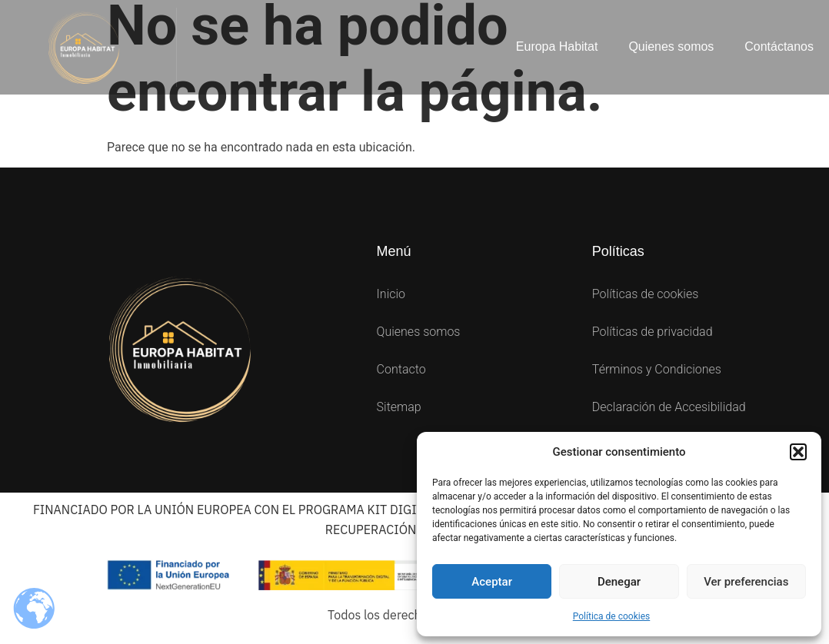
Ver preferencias (746, 582)
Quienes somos (671, 46)
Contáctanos (779, 46)
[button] (798, 452)
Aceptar (492, 582)
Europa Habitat (556, 46)
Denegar (619, 582)
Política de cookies (612, 616)
